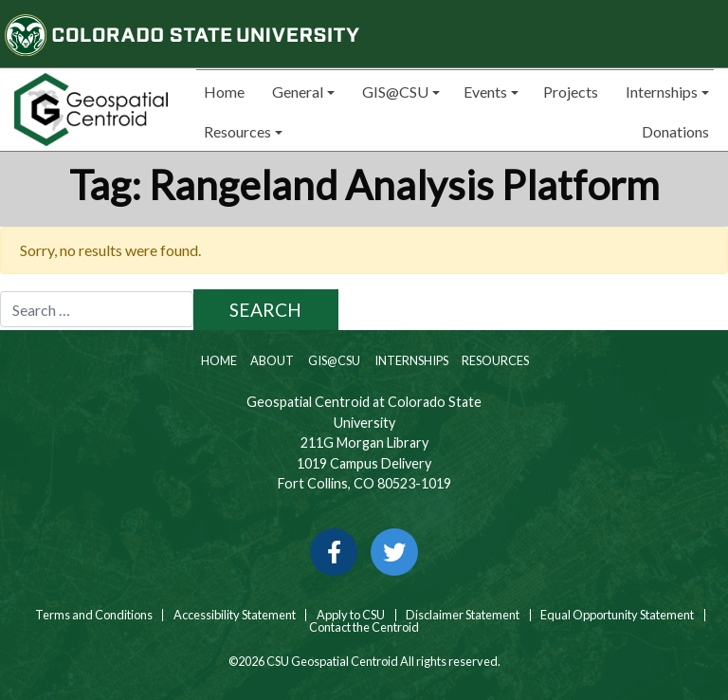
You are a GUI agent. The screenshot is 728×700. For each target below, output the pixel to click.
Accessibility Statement (235, 615)
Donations (675, 131)
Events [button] (485, 92)
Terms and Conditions (93, 615)
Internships (410, 360)
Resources (494, 360)
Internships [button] (660, 92)
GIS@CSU (333, 360)
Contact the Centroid (364, 627)
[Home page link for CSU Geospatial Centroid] (91, 110)
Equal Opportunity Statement (617, 615)
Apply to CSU (351, 615)
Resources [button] (236, 131)
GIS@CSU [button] (394, 92)
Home (223, 92)
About (271, 360)
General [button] (296, 92)
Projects (571, 92)
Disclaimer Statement (463, 615)
